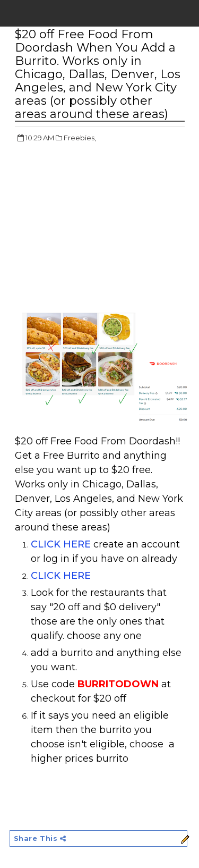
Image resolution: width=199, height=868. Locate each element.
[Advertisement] (104, 229)
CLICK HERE (61, 544)
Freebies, (80, 138)
